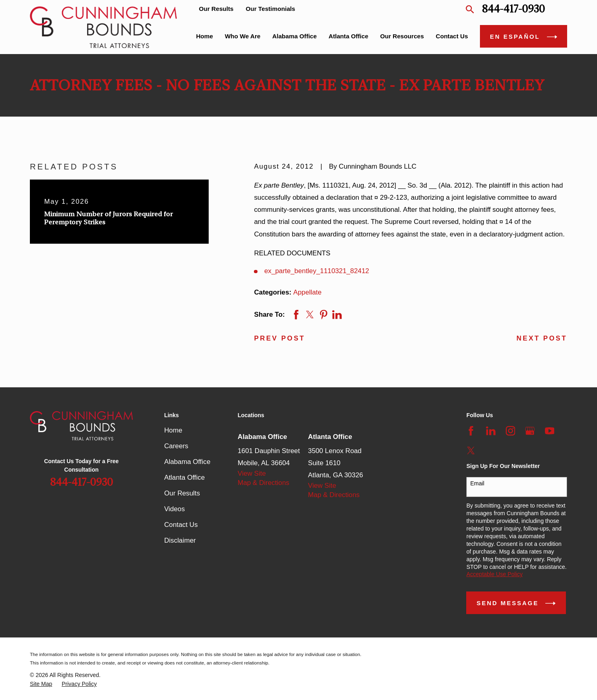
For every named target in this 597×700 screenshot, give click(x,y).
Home (173, 430)
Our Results (216, 9)
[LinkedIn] (491, 431)
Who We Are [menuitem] (243, 36)
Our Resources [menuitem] (402, 36)
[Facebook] (471, 431)
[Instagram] (511, 431)
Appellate (308, 292)
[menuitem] (41, 684)
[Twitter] (471, 451)
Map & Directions (264, 483)
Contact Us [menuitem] (452, 36)
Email (477, 483)
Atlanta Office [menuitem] (348, 36)
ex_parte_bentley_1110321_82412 (317, 271)
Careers (176, 446)
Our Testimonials (270, 9)
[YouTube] (550, 431)
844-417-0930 (513, 9)
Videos (175, 509)
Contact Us (181, 525)
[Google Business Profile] (530, 431)
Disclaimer (180, 540)
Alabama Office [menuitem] (295, 36)
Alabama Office (187, 462)
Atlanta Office (185, 477)
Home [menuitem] (205, 36)
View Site (252, 473)
